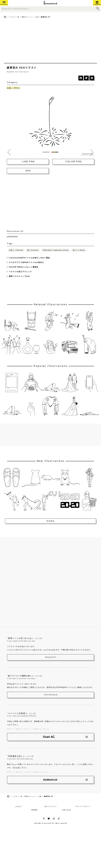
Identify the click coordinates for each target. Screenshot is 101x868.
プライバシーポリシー (83, 806)
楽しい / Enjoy (79, 250)
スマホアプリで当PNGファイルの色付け (26, 262)
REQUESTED (87, 154)
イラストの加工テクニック (20, 272)
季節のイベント (27, 17)
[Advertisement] (50, 41)
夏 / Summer (33, 250)
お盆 (37, 17)
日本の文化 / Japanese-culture (56, 250)
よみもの (18, 806)
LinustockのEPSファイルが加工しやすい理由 (29, 258)
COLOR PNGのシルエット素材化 (24, 267)
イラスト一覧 (14, 17)
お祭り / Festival (16, 250)
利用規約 (34, 810)
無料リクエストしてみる (19, 276)
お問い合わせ (67, 810)
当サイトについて (50, 806)
